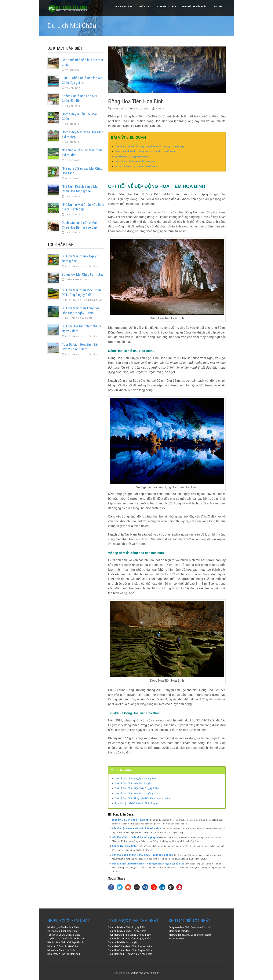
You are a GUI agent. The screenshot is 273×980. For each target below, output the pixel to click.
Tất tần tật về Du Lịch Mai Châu (64, 935)
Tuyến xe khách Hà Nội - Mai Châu (66, 939)
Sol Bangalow (176, 939)
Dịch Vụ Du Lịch (166, 6)
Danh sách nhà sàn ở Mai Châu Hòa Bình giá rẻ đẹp (79, 225)
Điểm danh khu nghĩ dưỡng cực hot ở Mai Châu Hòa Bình (145, 151)
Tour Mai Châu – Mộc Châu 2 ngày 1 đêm (130, 946)
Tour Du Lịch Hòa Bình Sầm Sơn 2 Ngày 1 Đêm (81, 347)
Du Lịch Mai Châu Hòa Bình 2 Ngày (133, 783)
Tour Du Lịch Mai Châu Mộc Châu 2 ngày (136, 803)
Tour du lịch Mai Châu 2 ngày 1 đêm (127, 927)
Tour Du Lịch (123, 6)
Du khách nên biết (194, 6)
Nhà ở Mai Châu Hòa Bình (61, 950)
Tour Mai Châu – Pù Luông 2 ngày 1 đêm (130, 935)
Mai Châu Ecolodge (179, 931)
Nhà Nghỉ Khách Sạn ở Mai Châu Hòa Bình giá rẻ (80, 189)
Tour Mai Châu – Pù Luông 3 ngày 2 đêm (130, 939)
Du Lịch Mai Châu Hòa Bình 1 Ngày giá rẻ (136, 793)
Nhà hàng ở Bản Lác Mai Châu (63, 927)
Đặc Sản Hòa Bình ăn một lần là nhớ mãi (136, 162)
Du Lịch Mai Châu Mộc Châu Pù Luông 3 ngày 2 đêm (81, 293)
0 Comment (141, 109)
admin (160, 109)
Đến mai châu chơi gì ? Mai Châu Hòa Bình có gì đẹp (142, 855)
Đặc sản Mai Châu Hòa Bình (62, 931)
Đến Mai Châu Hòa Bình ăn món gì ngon (135, 837)
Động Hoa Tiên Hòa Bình (136, 101)
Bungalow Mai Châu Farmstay (83, 274)
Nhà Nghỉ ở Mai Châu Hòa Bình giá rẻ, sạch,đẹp (83, 207)
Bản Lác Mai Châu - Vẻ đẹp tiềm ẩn (66, 942)
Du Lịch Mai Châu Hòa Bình (145, 973)
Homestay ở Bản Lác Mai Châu (64, 954)
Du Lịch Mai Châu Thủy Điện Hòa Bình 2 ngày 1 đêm (142, 798)
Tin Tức (218, 6)
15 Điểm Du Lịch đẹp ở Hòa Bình (132, 157)
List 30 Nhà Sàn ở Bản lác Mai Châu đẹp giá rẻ (82, 80)
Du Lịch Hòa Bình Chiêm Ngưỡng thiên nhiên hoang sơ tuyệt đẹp (149, 147)
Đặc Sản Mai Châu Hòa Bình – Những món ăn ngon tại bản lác (148, 864)
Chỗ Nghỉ (144, 6)
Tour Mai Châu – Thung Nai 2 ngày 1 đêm (130, 954)
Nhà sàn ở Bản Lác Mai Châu (63, 946)
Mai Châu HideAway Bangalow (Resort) (190, 935)
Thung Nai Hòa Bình (124, 846)
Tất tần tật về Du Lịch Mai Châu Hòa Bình (136, 166)
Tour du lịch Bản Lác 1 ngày (123, 942)
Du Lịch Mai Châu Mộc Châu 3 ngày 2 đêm (137, 788)
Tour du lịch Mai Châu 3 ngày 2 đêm (127, 931)
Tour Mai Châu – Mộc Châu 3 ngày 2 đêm (130, 950)
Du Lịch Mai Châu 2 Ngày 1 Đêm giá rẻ (135, 778)
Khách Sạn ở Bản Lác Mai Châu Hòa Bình (79, 98)
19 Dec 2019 (119, 109)
